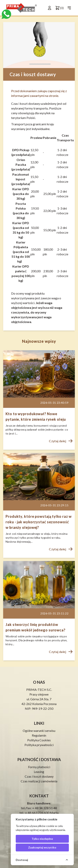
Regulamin (39, 735)
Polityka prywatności (39, 745)
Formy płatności (39, 767)
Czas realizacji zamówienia (39, 781)
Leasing (39, 772)
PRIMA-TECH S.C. (39, 690)
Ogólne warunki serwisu (39, 731)
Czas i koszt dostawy (39, 776)
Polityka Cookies (39, 740)
